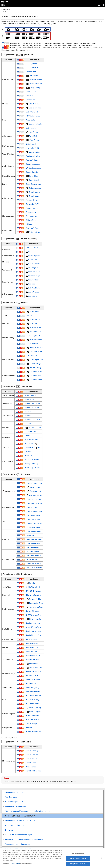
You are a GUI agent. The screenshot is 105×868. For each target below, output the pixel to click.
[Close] (102, 860)
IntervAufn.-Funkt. (33, 148)
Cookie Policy (15, 866)
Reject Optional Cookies (78, 860)
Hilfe (3, 5)
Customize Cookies (78, 855)
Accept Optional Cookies (78, 866)
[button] (103, 5)
